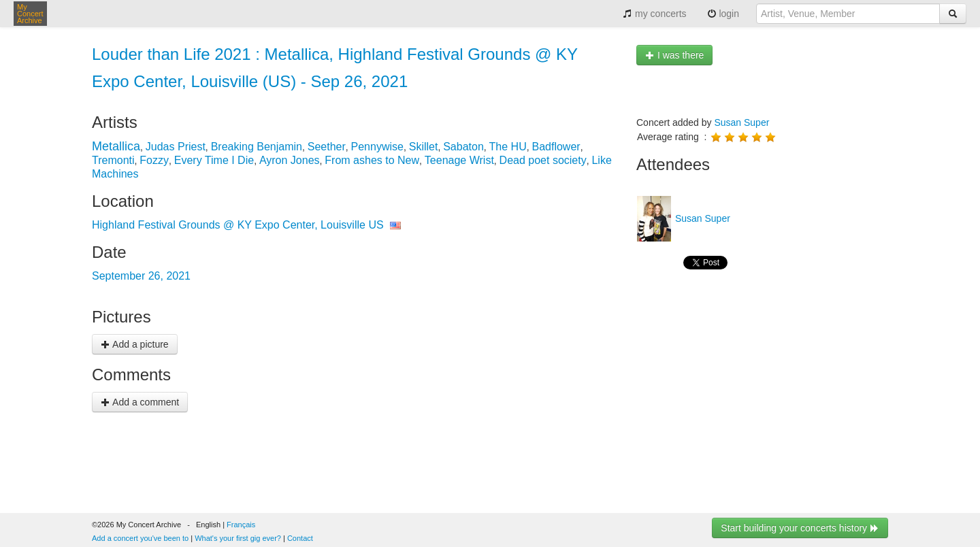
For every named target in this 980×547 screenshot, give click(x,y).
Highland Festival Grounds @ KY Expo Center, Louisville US (238, 225)
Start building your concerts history (800, 528)
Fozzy (154, 160)
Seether (327, 147)
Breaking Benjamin (257, 147)
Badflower (556, 147)
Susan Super (741, 122)
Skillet (424, 147)
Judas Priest (176, 147)
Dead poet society (543, 160)
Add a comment (140, 402)
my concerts (654, 14)
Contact (300, 538)
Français (241, 525)
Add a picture (135, 344)
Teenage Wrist (459, 160)
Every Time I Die (214, 160)
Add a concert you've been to (140, 538)
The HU (508, 147)
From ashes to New (372, 160)
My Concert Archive (30, 14)
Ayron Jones (290, 160)
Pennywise (377, 147)
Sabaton (463, 147)
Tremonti (113, 160)
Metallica (116, 146)
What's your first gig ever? (238, 538)
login (723, 14)
